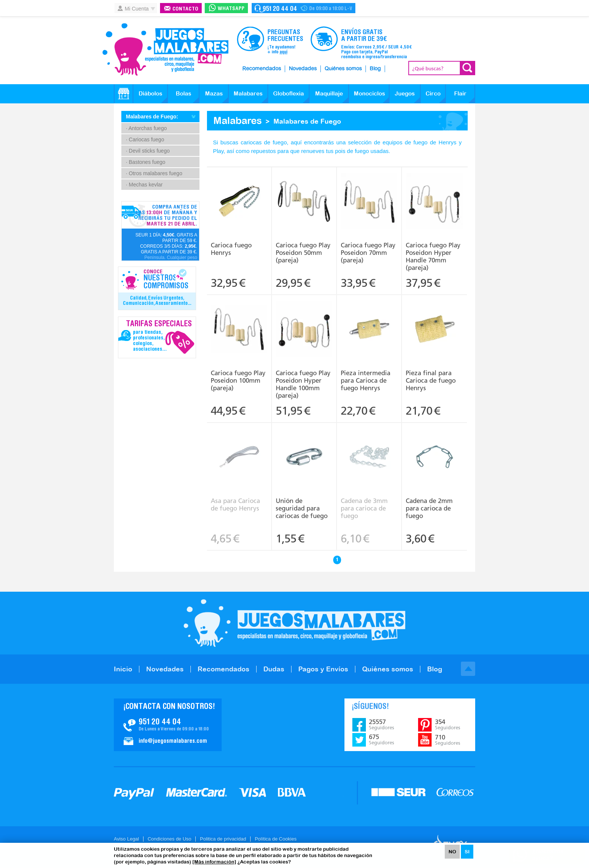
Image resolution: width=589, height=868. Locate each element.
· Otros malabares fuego (154, 173)
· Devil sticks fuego (148, 151)
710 (448, 740)
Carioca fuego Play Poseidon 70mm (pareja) (368, 253)
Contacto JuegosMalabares (168, 725)
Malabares (248, 93)
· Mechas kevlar (144, 185)
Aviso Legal (126, 839)
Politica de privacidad (223, 839)
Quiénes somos (343, 69)
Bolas (183, 93)
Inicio (123, 669)
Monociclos (369, 93)
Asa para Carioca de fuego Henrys (235, 504)
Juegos (405, 93)
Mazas (214, 93)
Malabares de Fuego (307, 121)
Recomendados (262, 69)
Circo (433, 93)
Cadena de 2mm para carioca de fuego (429, 508)
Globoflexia (288, 93)
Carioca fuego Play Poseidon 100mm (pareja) (238, 380)
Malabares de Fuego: (152, 117)
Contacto (185, 9)
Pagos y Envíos (323, 669)
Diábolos (150, 93)
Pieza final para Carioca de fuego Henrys (431, 380)
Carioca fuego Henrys (231, 249)
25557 (381, 724)
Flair (460, 93)
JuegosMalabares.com (165, 50)
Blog (375, 69)
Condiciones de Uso (169, 839)
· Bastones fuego (146, 162)
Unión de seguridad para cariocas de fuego (302, 508)
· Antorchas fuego (146, 128)
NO (452, 852)
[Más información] (214, 862)
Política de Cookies (276, 839)
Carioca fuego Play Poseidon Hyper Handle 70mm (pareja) (433, 256)
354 (448, 724)
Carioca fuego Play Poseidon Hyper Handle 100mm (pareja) (303, 384)
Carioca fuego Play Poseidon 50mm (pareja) (303, 253)
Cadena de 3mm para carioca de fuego (364, 508)
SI (467, 852)
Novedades (303, 69)
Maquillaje (329, 93)
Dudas (274, 669)
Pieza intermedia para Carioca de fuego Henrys (365, 380)
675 (381, 739)
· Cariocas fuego (145, 139)
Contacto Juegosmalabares (304, 8)
